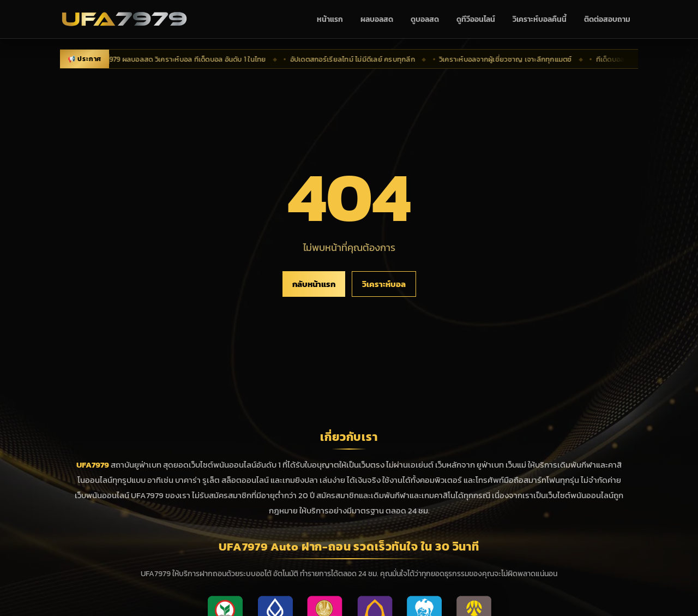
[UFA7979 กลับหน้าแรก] (124, 19)
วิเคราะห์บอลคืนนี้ (540, 19)
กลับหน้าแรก (314, 284)
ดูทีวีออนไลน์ (476, 19)
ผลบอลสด (377, 19)
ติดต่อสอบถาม (607, 19)
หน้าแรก (330, 19)
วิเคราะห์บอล (384, 284)
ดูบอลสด (425, 19)
